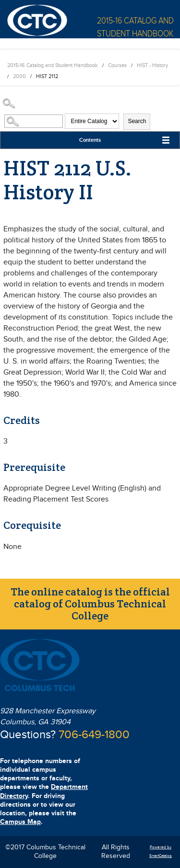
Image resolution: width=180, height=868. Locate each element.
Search (137, 121)
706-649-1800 (94, 735)
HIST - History (152, 65)
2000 (19, 76)
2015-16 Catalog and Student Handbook (53, 65)
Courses (117, 65)
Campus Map (20, 822)
